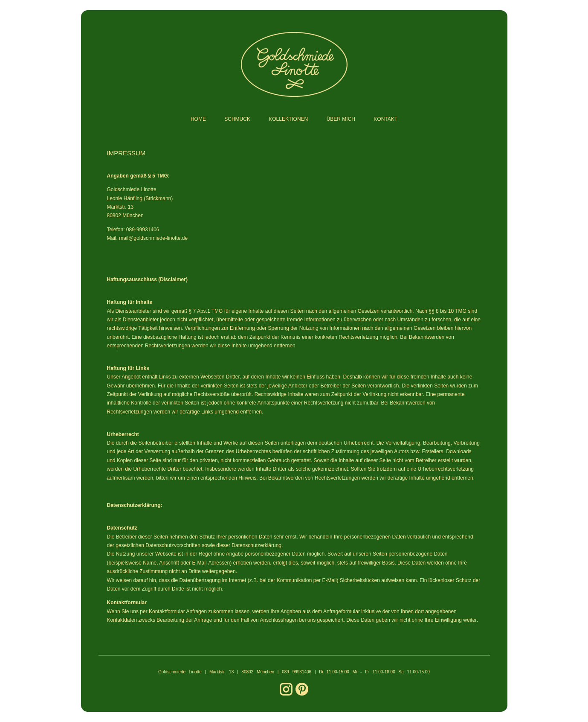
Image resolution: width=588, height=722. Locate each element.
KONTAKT (385, 119)
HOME (198, 119)
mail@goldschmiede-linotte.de (153, 238)
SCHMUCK (237, 119)
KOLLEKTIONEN (288, 119)
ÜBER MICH (341, 119)
